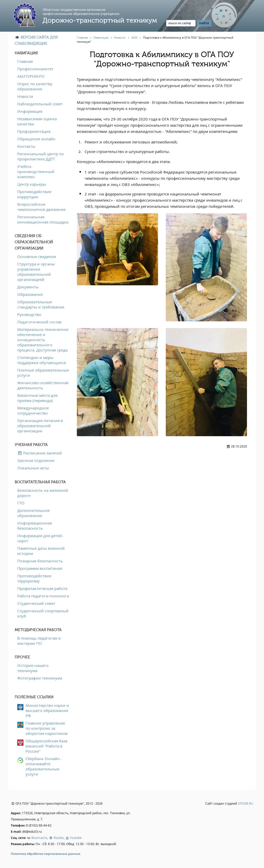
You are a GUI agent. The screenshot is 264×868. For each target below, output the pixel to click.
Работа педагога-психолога (43, 596)
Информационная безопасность (35, 526)
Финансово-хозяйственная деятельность (43, 385)
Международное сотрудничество (33, 410)
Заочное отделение (36, 460)
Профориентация (34, 131)
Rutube (56, 838)
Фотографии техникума (40, 678)
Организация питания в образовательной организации (40, 426)
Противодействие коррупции (34, 194)
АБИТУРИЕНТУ (31, 76)
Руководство (29, 314)
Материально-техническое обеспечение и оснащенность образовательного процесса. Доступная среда (43, 340)
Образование (30, 294)
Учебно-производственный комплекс (36, 171)
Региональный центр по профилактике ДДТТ (40, 156)
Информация (30, 111)
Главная (25, 61)
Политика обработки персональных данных (46, 854)
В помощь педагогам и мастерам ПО (39, 641)
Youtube (73, 838)
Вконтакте (37, 838)
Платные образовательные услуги (43, 373)
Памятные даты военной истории (41, 551)
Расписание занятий (40, 453)
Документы (28, 287)
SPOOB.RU (246, 803)
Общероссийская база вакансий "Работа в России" (46, 746)
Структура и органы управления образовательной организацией (36, 272)
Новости (25, 96)
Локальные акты (33, 468)
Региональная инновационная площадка (43, 219)
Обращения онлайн (36, 139)
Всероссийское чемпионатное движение (41, 207)
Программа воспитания (40, 568)
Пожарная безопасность (40, 561)
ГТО (21, 503)
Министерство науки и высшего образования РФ (47, 710)
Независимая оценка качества (37, 121)
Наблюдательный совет (40, 104)
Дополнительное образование (34, 513)
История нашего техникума (33, 668)
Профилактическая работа (42, 588)
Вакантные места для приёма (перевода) (37, 398)
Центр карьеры (32, 184)
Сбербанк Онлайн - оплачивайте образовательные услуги (44, 766)
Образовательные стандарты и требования (41, 304)
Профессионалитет (35, 69)
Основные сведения (37, 256)
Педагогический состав (39, 322)
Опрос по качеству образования (35, 86)
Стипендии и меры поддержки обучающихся (42, 360)
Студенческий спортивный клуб (43, 613)
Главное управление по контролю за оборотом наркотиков (47, 728)
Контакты (26, 146)
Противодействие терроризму (34, 578)
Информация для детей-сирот (40, 538)
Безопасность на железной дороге (43, 493)
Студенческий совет (36, 603)
